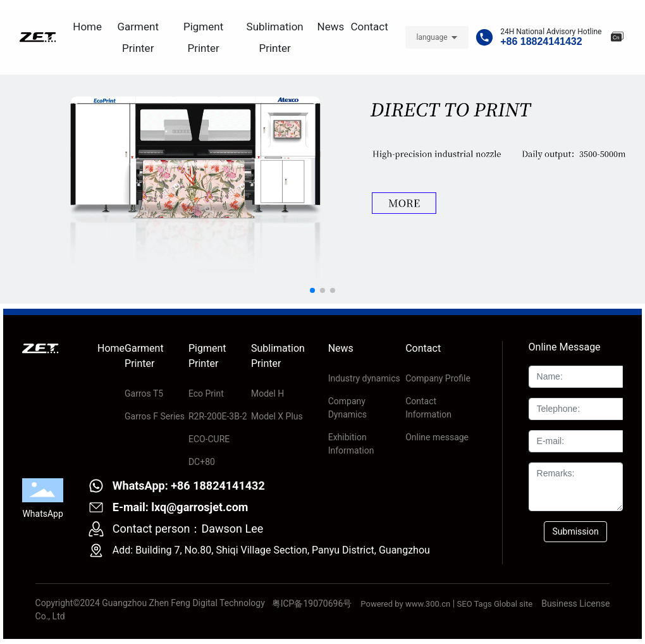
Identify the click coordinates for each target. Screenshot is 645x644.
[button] (312, 290)
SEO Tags (475, 604)
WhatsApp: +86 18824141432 (189, 486)
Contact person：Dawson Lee (188, 529)
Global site (513, 604)
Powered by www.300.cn (405, 604)
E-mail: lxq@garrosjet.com (181, 507)
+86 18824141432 (541, 41)
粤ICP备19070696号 (312, 604)
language (432, 37)
